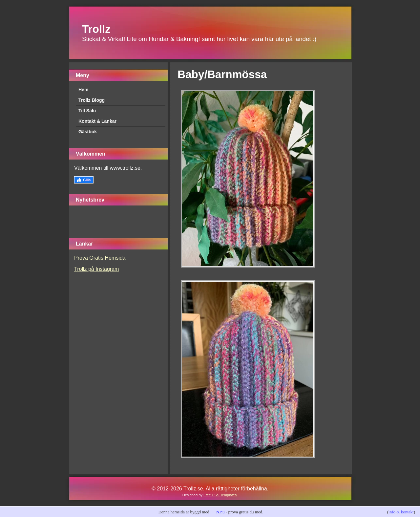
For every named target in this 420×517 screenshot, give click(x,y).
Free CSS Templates (220, 495)
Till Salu (87, 111)
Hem (83, 90)
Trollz (96, 29)
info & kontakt (401, 512)
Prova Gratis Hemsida (100, 258)
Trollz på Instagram (96, 269)
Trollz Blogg (92, 100)
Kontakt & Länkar (97, 121)
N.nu (220, 512)
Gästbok (88, 132)
